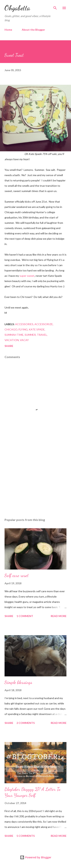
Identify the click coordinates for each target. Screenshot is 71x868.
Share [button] (9, 346)
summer (30, 335)
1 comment (25, 616)
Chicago (11, 329)
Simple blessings (18, 682)
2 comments (26, 723)
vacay (24, 340)
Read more (59, 616)
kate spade (37, 329)
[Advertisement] (35, 482)
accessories (24, 324)
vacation (12, 340)
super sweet (27, 276)
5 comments (26, 836)
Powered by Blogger (36, 857)
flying (23, 329)
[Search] (55, 7)
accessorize (44, 324)
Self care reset (17, 575)
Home (8, 30)
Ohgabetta (17, 8)
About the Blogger (33, 30)
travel (42, 335)
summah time (14, 335)
